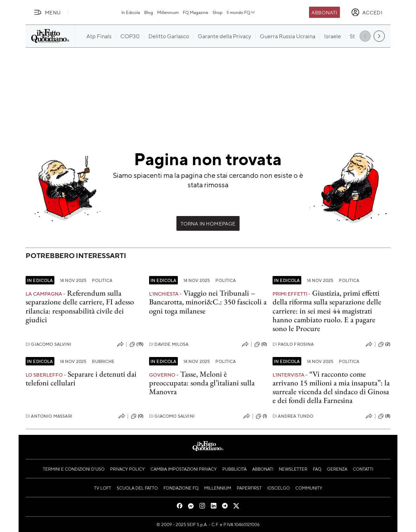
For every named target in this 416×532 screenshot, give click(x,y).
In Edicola (131, 12)
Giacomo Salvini (48, 344)
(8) (384, 416)
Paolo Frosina (293, 344)
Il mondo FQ (241, 12)
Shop (217, 12)
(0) (261, 344)
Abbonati (324, 12)
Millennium (168, 12)
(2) (384, 344)
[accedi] (367, 12)
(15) (136, 344)
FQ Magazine (196, 12)
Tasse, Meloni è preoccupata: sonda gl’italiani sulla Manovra (202, 383)
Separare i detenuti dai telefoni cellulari (81, 378)
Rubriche (103, 361)
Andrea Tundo (293, 416)
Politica (102, 280)
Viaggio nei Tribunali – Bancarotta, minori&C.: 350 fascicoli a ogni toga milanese (208, 302)
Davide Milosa (169, 344)
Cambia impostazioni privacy (184, 469)
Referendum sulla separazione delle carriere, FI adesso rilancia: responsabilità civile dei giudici (80, 306)
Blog (149, 12)
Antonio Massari (49, 416)
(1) (261, 416)
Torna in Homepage (208, 223)
